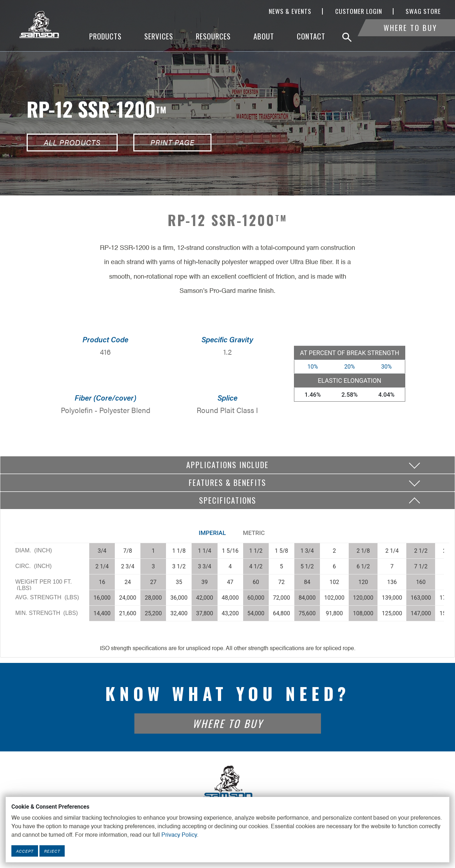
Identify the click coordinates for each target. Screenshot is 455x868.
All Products (72, 142)
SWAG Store (423, 11)
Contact (311, 36)
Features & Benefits (227, 482)
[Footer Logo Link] (227, 782)
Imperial (212, 533)
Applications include (227, 465)
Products (105, 36)
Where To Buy (410, 36)
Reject (52, 851)
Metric (254, 533)
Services (159, 36)
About (264, 36)
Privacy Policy (179, 835)
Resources (213, 36)
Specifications (228, 500)
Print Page (172, 142)
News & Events (290, 11)
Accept (25, 851)
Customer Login (359, 11)
